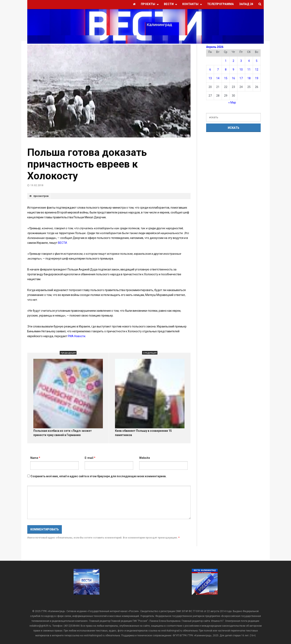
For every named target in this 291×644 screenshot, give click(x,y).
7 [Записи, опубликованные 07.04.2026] (218, 70)
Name (35, 458)
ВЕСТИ (62, 243)
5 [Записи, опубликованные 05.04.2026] (257, 61)
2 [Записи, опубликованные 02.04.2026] (233, 61)
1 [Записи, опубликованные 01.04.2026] (226, 61)
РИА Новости (77, 336)
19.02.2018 (37, 185)
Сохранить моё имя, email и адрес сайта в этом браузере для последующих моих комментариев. (99, 476)
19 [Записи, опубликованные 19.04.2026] (257, 78)
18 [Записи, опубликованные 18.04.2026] (249, 78)
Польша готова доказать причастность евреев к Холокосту (87, 164)
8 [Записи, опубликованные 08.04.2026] (226, 70)
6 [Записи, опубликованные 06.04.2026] (210, 70)
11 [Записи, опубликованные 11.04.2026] (249, 70)
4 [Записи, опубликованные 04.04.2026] (249, 61)
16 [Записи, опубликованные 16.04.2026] (233, 78)
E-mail (90, 458)
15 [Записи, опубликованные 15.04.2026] (226, 78)
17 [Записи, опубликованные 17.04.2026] (241, 78)
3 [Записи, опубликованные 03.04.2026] (241, 61)
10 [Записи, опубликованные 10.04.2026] (241, 70)
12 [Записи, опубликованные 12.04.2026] (257, 70)
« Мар (232, 102)
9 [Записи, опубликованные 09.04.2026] (233, 70)
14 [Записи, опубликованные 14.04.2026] (218, 78)
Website (145, 458)
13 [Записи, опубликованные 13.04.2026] (210, 78)
